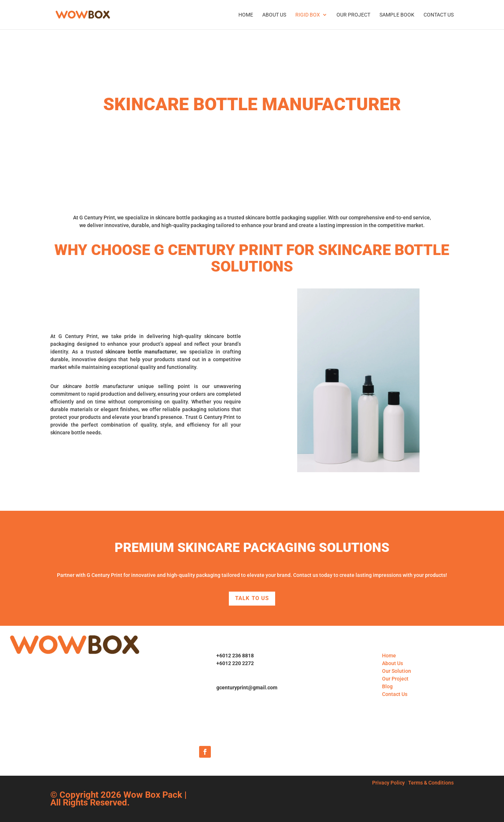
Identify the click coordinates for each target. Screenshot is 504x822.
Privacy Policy (388, 783)
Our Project (353, 15)
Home (246, 15)
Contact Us (439, 15)
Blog (387, 686)
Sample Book (397, 15)
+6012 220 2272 (235, 663)
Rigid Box (308, 15)
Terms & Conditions (431, 783)
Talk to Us (252, 598)
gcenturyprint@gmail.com (247, 688)
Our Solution (397, 671)
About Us (274, 15)
